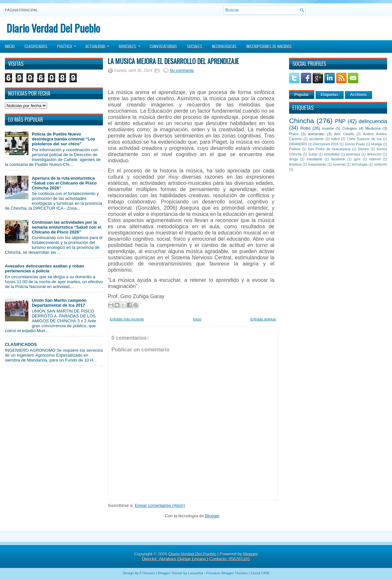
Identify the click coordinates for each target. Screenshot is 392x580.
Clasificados (36, 46)
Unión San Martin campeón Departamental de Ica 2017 (59, 303)
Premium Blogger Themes (227, 573)
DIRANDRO (298, 144)
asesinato (316, 134)
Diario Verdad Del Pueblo (53, 28)
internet (375, 159)
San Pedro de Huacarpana (329, 149)
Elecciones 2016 (326, 144)
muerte (328, 128)
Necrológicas (224, 46)
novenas (339, 164)
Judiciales (132, 44)
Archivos (359, 95)
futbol (335, 139)
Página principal (21, 10)
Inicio (10, 46)
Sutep (313, 154)
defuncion (374, 154)
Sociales (195, 46)
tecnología (360, 164)
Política (69, 44)
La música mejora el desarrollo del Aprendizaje (173, 61)
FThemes (147, 573)
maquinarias (317, 164)
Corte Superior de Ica (364, 139)
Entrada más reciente (127, 319)
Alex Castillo (344, 134)
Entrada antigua (263, 319)
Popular (302, 95)
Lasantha (196, 573)
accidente (317, 139)
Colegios (349, 128)
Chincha (302, 121)
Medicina (373, 128)
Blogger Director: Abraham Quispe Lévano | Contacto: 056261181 (200, 556)
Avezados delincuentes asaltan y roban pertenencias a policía (44, 268)
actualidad (332, 154)
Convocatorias (163, 46)
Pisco (294, 134)
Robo (305, 128)
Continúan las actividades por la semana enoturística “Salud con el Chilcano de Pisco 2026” (66, 227)
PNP (340, 121)
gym (357, 159)
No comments (182, 71)
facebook (338, 159)
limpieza (295, 164)
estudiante (315, 159)
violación (381, 164)
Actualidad (99, 44)
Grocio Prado (355, 144)
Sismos (363, 149)
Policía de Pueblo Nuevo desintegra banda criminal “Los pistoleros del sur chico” (63, 139)
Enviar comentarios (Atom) (160, 505)
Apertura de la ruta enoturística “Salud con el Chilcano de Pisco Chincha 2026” (64, 183)
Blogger (212, 516)
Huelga (376, 144)
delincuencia (373, 121)
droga (294, 159)
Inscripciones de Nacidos (269, 46)
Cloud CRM (260, 573)
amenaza (353, 154)
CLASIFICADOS (21, 344)
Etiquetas (330, 95)
